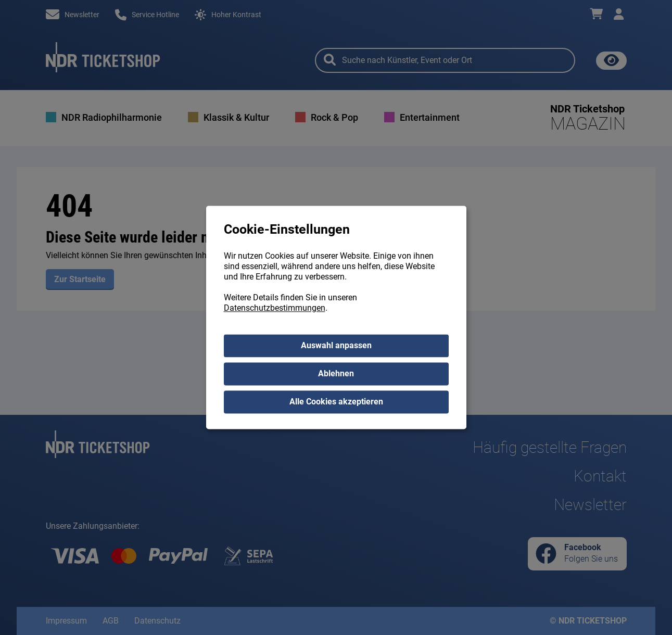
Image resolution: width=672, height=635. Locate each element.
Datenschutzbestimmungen (275, 308)
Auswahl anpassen (336, 346)
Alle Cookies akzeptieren (336, 402)
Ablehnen (336, 374)
